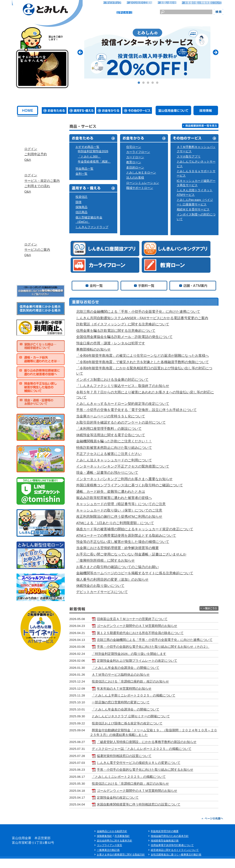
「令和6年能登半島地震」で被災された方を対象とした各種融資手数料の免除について (144, 362)
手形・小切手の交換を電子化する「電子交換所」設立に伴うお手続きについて (138, 410)
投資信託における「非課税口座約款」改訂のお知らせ (141, 691)
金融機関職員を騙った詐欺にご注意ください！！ (114, 441)
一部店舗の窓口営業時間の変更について (131, 712)
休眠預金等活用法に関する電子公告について (111, 435)
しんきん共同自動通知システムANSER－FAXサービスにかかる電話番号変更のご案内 (144, 318)
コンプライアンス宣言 (109, 854)
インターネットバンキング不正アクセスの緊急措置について (125, 466)
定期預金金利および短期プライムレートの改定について (148, 670)
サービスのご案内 (37, 272)
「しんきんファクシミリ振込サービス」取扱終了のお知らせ (125, 386)
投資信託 (81, 197)
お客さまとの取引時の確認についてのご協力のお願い (117, 567)
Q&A (28, 169)
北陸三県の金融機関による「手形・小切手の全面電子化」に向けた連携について (140, 312)
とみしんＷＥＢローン (141, 173)
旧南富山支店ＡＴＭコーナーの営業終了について (143, 619)
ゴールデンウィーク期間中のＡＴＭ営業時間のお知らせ (148, 626)
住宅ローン (134, 147)
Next (216, 52)
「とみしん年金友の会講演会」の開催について (136, 677)
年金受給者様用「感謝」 (94, 162)
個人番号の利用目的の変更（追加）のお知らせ (114, 579)
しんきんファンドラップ (92, 227)
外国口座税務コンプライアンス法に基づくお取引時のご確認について (131, 485)
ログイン (31, 158)
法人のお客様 (135, 178)
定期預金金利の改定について (129, 807)
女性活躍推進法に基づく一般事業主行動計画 (176, 864)
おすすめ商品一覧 (87, 147)
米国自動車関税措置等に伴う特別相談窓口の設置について (149, 814)
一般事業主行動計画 (108, 859)
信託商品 (81, 212)
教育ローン (134, 162)
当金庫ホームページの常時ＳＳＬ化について (113, 416)
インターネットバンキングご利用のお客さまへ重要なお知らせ (126, 479)
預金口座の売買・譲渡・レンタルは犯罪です (111, 343)
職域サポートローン (140, 188)
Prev (80, 52)
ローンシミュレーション (143, 183)
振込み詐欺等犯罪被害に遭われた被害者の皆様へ (114, 498)
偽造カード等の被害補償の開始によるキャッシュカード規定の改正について (135, 529)
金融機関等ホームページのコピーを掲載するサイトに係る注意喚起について (135, 573)
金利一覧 (81, 174)
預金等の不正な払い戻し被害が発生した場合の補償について (123, 542)
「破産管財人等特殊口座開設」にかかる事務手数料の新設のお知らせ (157, 751)
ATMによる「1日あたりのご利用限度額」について (115, 523)
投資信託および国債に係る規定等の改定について (138, 733)
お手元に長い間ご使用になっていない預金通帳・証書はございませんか (131, 554)
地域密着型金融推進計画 (165, 850)
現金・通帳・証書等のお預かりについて (107, 472)
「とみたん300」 (89, 156)
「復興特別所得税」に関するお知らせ (105, 560)
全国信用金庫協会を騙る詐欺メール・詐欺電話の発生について (124, 337)
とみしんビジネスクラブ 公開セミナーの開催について (142, 726)
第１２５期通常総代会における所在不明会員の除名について (151, 633)
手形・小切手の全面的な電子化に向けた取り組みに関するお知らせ (156, 779)
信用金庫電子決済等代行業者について (172, 854)
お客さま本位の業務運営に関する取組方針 (121, 864)
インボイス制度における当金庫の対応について (114, 380)
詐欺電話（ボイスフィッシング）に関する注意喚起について (125, 324)
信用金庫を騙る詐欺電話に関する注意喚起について (118, 331)
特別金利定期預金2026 (93, 151)
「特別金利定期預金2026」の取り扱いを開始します (140, 663)
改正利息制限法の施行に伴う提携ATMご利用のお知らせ (119, 516)
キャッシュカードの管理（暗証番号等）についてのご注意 (121, 504)
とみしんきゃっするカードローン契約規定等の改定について (125, 404)
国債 (78, 202)
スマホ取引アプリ (189, 156)
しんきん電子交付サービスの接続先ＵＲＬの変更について (149, 772)
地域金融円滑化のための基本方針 (170, 845)
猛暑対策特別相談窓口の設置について (135, 765)
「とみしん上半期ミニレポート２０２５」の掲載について (144, 705)
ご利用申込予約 (36, 163)
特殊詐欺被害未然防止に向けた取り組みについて (114, 448)
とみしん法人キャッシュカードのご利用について (114, 460)
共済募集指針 (122, 845)
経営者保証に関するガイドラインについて (175, 859)
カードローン (135, 157)
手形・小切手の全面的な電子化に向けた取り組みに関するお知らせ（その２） (152, 654)
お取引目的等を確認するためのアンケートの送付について (123, 422)
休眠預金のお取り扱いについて (102, 586)
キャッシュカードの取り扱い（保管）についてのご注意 (119, 510)
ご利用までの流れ (37, 200)
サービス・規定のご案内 (42, 194)
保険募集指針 (104, 845)
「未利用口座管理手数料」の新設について (109, 429)
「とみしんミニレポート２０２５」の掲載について (140, 786)
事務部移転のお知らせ (95, 349)
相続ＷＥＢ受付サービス (193, 209)
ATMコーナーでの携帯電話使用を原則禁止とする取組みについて (126, 535)
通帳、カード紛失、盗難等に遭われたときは (111, 491)
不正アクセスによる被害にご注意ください (109, 454)
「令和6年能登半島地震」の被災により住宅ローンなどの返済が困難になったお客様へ (144, 355)
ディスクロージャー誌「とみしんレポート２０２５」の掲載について (152, 758)
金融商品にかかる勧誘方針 (112, 841)
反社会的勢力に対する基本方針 (115, 850)
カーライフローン (138, 152)
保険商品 (81, 207)
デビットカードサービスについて (102, 592)
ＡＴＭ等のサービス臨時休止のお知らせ (131, 684)
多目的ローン (135, 167)
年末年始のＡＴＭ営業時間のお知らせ (135, 698)
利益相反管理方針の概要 (165, 841)
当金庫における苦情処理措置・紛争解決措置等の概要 (117, 548)
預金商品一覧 (84, 169)
